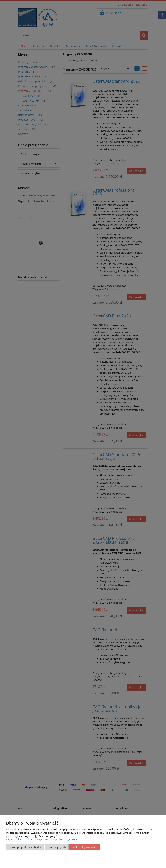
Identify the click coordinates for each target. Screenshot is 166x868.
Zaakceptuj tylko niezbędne (25, 847)
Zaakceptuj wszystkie (85, 847)
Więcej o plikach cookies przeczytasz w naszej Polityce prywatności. (43, 839)
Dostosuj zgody (57, 847)
